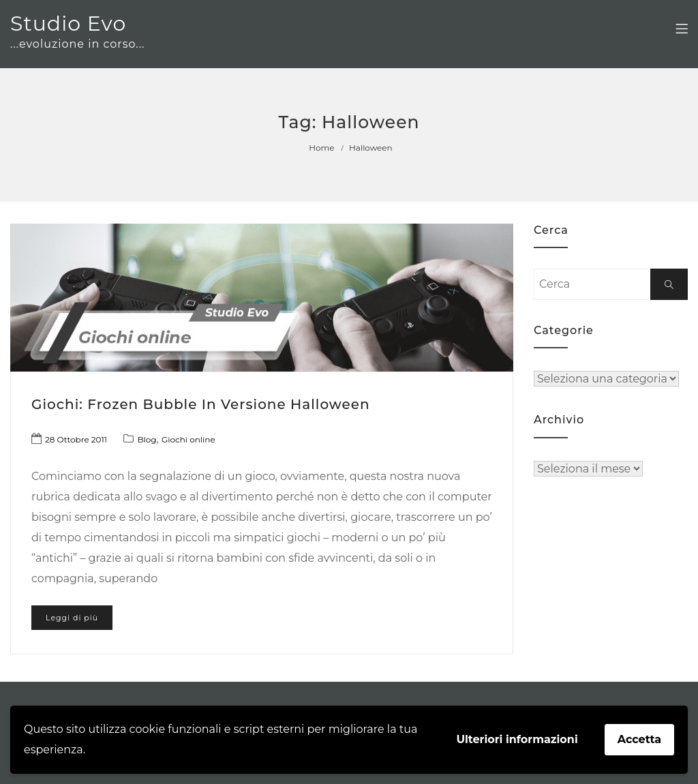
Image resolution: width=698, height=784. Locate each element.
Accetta (639, 739)
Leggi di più (72, 618)
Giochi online (188, 439)
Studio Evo (68, 24)
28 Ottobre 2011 (76, 439)
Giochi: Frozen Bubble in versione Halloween (201, 404)
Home (321, 148)
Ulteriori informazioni (517, 739)
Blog (147, 439)
